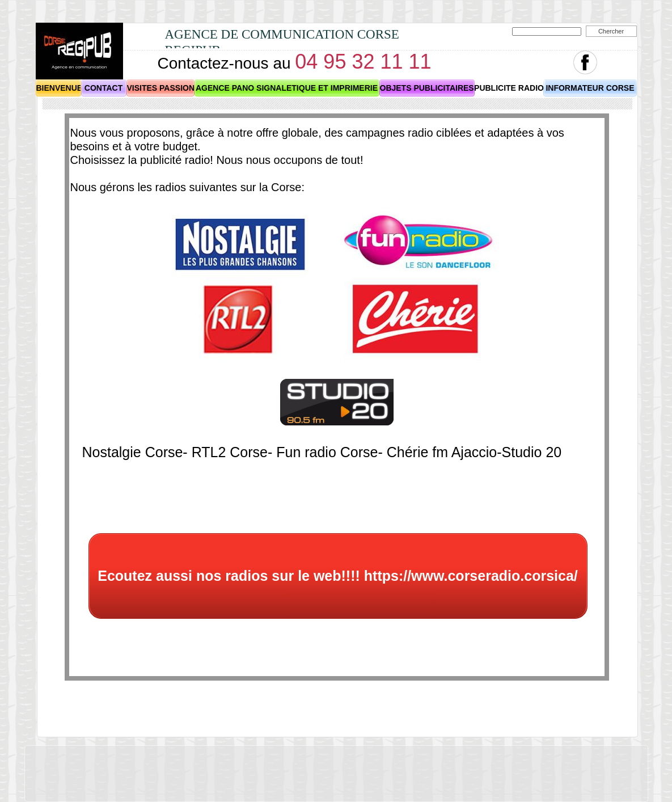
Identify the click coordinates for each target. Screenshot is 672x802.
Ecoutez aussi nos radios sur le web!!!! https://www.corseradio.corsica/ (338, 576)
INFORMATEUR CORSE (590, 88)
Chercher (611, 31)
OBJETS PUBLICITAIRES (427, 88)
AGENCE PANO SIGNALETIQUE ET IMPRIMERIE (287, 88)
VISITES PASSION (161, 88)
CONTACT (103, 88)
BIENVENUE (60, 88)
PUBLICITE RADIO (509, 88)
